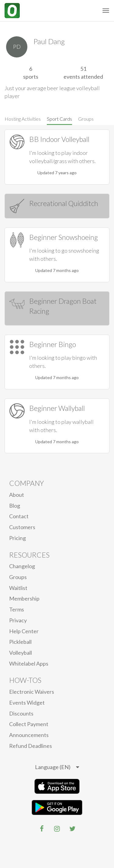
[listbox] (57, 767)
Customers (22, 527)
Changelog (22, 566)
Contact (19, 516)
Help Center (24, 631)
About (17, 495)
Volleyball (21, 653)
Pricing (17, 538)
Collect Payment (29, 724)
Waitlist (18, 588)
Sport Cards (59, 119)
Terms (17, 609)
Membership (24, 598)
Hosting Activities (23, 119)
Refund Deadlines (31, 746)
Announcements (29, 735)
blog (15, 506)
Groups (86, 119)
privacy (18, 620)
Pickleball (20, 642)
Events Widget (27, 703)
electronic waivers (32, 692)
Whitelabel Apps (29, 663)
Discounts (21, 713)
